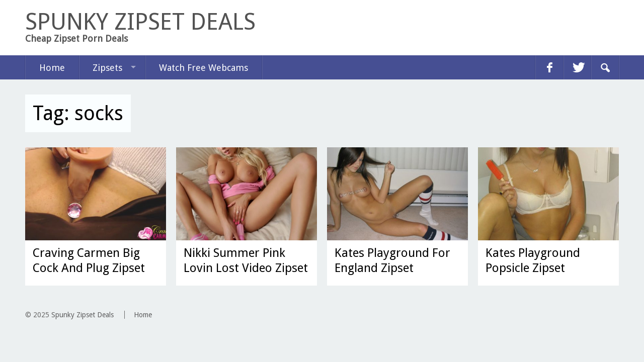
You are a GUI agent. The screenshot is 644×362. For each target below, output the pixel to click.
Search (605, 67)
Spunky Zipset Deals (83, 315)
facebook (549, 67)
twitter (577, 67)
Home (52, 68)
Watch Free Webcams (204, 68)
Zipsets (107, 68)
